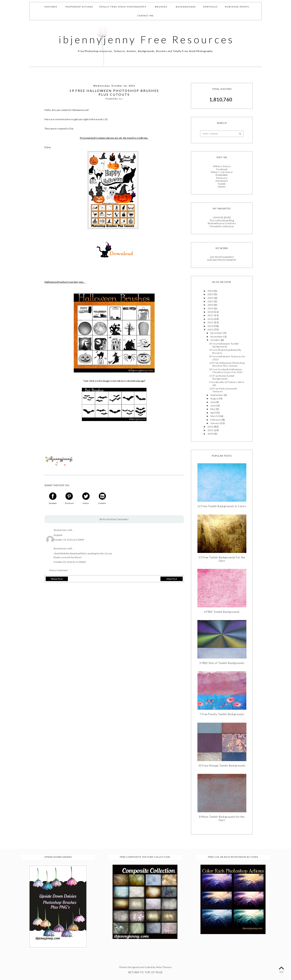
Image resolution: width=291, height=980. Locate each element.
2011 (211, 430)
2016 (211, 319)
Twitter (222, 187)
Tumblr (222, 184)
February (216, 419)
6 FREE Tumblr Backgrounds (222, 612)
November (217, 337)
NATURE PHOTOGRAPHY (222, 260)
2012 (211, 427)
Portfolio (210, 7)
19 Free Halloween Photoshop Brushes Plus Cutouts (227, 364)
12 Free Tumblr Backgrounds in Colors (222, 506)
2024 (211, 291)
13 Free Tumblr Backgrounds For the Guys (222, 559)
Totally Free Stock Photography (123, 7)
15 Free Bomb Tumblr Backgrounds (222, 377)
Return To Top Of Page (145, 972)
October (216, 340)
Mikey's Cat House (222, 172)
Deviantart (222, 181)
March (214, 416)
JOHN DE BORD (222, 217)
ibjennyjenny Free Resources (147, 39)
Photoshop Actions (79, 7)
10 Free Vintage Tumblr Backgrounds (222, 765)
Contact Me (146, 16)
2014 (211, 326)
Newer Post (57, 579)
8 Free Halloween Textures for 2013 (227, 358)
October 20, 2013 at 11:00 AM (70, 562)
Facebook (222, 169)
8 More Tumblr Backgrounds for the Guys (222, 818)
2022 (211, 298)
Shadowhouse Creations (222, 223)
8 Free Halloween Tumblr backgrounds (224, 345)
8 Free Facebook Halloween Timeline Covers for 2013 (226, 371)
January (215, 423)
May (213, 409)
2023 (211, 294)
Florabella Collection (222, 226)
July (213, 402)
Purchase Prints (237, 7)
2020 (211, 305)
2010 (211, 434)
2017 (211, 315)
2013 (211, 329)
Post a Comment (59, 570)
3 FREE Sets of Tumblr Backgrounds (222, 663)
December (217, 333)
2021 (211, 301)
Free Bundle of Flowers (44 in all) (227, 383)
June (213, 406)
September (217, 395)
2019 (211, 308)
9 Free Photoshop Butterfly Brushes (225, 351)
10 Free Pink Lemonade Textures (223, 390)
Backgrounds (186, 7)
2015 (211, 322)
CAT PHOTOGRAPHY (222, 257)
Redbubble (222, 175)
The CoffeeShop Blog (222, 220)
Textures (51, 7)
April (213, 413)
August (215, 398)
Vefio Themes (164, 967)
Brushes (161, 7)
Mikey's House (222, 166)
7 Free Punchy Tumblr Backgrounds (222, 714)
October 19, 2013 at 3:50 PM (69, 540)
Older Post (172, 579)
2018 (211, 312)
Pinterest (222, 178)
